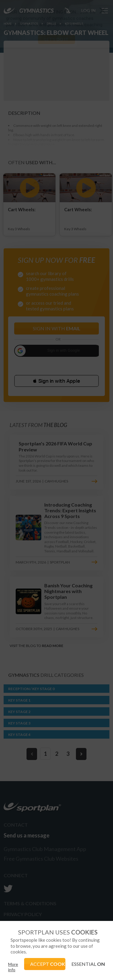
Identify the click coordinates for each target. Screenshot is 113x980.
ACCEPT (48, 964)
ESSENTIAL (88, 964)
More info (13, 967)
